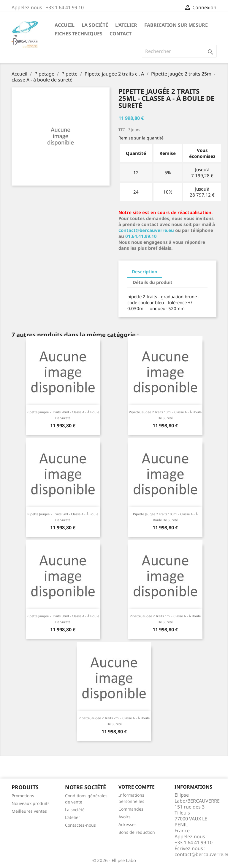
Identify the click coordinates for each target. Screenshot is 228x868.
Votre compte (137, 787)
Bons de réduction (137, 832)
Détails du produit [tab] (153, 282)
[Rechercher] (179, 51)
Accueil (65, 25)
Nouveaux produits (31, 803)
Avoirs (125, 817)
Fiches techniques (79, 34)
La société (95, 25)
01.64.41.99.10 (141, 236)
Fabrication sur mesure (176, 25)
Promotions (23, 796)
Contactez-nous (80, 825)
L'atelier (126, 25)
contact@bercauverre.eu (146, 230)
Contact (121, 34)
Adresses (128, 824)
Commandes (131, 809)
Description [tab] (145, 271)
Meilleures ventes (29, 811)
